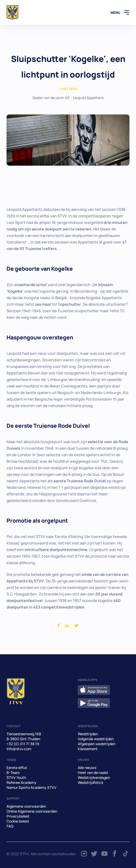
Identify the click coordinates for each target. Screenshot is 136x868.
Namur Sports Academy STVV (31, 787)
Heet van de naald (93, 772)
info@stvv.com (19, 749)
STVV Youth (16, 777)
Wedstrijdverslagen (94, 777)
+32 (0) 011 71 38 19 (23, 744)
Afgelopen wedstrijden (97, 744)
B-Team (13, 772)
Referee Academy (22, 782)
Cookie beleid (18, 821)
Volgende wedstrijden (96, 739)
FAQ (10, 826)
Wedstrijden (88, 734)
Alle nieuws (87, 768)
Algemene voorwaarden (26, 806)
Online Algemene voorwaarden (32, 811)
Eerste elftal (17, 768)
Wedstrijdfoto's (90, 782)
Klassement (88, 749)
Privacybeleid (18, 816)
